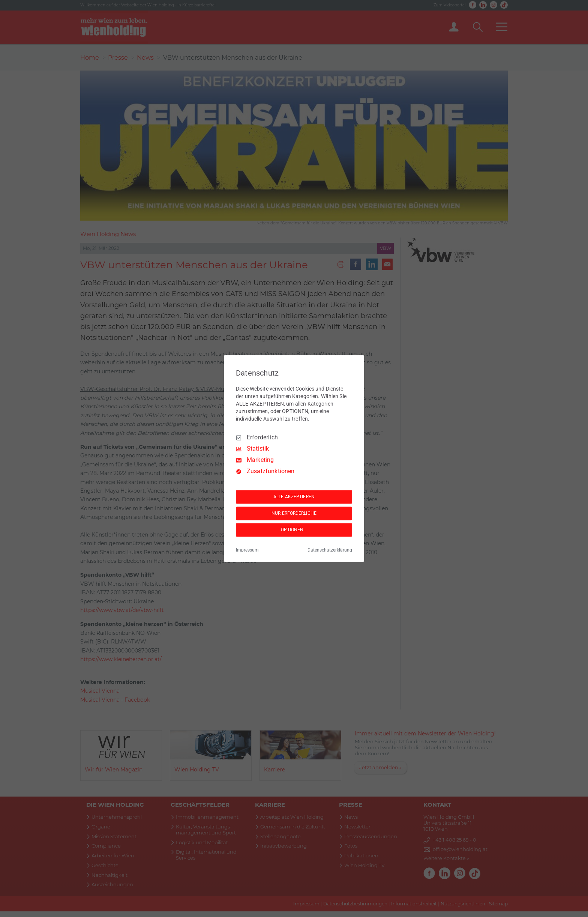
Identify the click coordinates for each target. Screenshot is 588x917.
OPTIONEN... (294, 530)
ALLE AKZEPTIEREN (294, 497)
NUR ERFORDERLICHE (294, 513)
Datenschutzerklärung (330, 550)
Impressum (247, 550)
